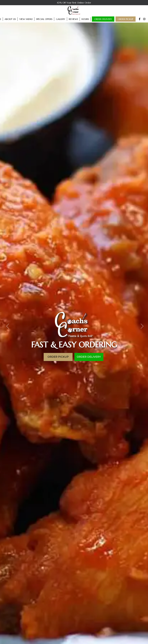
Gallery (61, 19)
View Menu (26, 19)
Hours (85, 19)
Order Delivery (103, 19)
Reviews (73, 19)
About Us (10, 19)
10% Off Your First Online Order (74, 3)
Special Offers (44, 19)
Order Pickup (126, 19)
